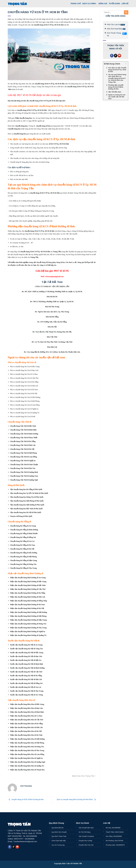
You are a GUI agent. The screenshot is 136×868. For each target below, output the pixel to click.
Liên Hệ (125, 4)
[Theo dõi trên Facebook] (112, 56)
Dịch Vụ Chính (90, 4)
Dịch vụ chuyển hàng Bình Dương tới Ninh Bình (77, 799)
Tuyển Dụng (114, 4)
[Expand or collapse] (126, 64)
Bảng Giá (103, 4)
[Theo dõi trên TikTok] (116, 56)
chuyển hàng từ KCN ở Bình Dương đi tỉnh (26, 799)
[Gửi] (126, 12)
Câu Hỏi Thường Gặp (58, 845)
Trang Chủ (76, 4)
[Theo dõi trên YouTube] (119, 56)
